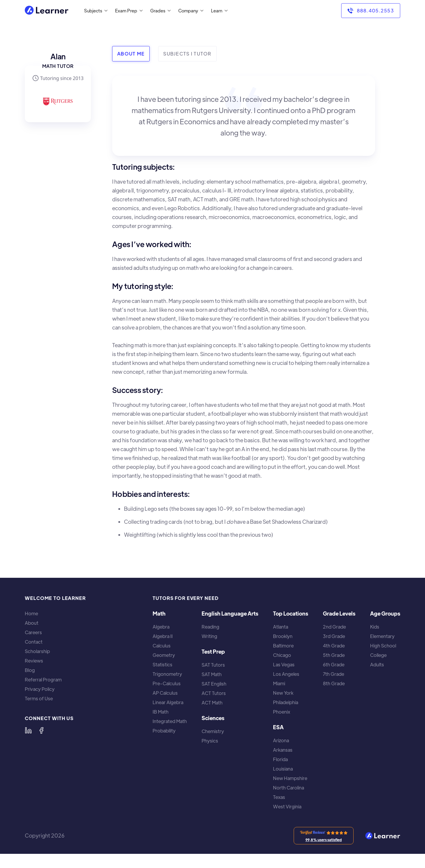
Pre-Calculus (167, 683)
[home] (47, 11)
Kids (375, 627)
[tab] (131, 54)
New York (283, 693)
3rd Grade (334, 636)
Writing (209, 636)
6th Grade (334, 665)
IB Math (161, 712)
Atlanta (281, 627)
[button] (95, 11)
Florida (280, 759)
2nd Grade (334, 627)
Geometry (164, 655)
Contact (34, 642)
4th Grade (334, 646)
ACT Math (212, 703)
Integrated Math (170, 721)
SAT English (214, 684)
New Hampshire (290, 778)
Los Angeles (286, 674)
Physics (210, 741)
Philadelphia (286, 702)
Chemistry (213, 731)
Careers (33, 632)
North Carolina (288, 788)
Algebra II (163, 636)
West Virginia (287, 807)
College (378, 655)
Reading (210, 627)
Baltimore (283, 646)
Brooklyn (283, 636)
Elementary (382, 636)
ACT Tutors (214, 693)
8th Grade (334, 683)
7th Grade (334, 674)
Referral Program (43, 680)
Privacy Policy (40, 689)
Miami (279, 683)
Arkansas (283, 750)
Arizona (281, 740)
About (32, 623)
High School (383, 646)
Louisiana (283, 769)
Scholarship (37, 651)
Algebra (161, 627)
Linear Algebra (168, 702)
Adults (377, 665)
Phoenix (282, 712)
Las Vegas (284, 665)
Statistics (162, 665)
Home (31, 614)
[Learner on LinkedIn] (28, 730)
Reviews (34, 661)
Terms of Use (39, 699)
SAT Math (212, 674)
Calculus (162, 646)
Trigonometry (167, 674)
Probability (164, 731)
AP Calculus (165, 693)
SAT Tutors (213, 665)
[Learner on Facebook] (41, 730)
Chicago (282, 655)
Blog (30, 670)
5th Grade (334, 655)
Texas (279, 797)
